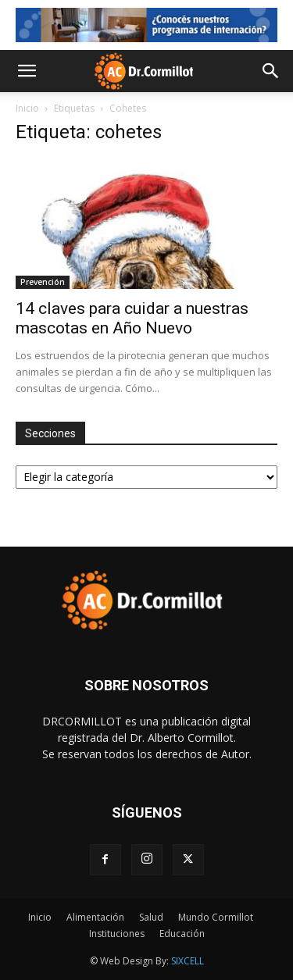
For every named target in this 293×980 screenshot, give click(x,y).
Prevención (43, 282)
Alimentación (95, 917)
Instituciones (117, 934)
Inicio (27, 108)
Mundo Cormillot (216, 917)
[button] (27, 71)
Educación (182, 934)
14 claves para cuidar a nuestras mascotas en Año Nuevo (132, 318)
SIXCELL (188, 961)
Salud (151, 917)
